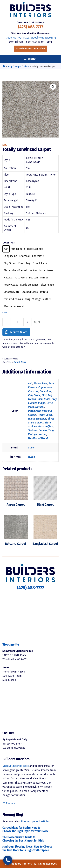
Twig (51, 430)
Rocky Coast (45, 415)
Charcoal (33, 391)
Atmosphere (40, 383)
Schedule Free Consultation (30, 49)
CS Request (9, 803)
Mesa (31, 407)
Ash (30, 383)
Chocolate (46, 391)
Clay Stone (34, 395)
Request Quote (18, 332)
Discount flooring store (16, 766)
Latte (50, 403)
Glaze (47, 399)
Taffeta (49, 426)
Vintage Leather (37, 434)
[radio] (6, 249)
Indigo (42, 403)
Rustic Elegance (37, 419)
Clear (5, 313)
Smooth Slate (43, 423)
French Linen (35, 399)
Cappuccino (45, 387)
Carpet (18, 66)
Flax (44, 395)
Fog (50, 395)
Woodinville (11, 645)
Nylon (32, 457)
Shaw (27, 66)
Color (6, 243)
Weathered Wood (38, 438)
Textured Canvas (38, 430)
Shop (10, 66)
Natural (40, 407)
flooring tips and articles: (36, 821)
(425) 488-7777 (31, 27)
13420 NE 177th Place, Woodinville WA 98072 (31, 38)
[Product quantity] (17, 322)
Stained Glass (36, 426)
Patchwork (34, 411)
